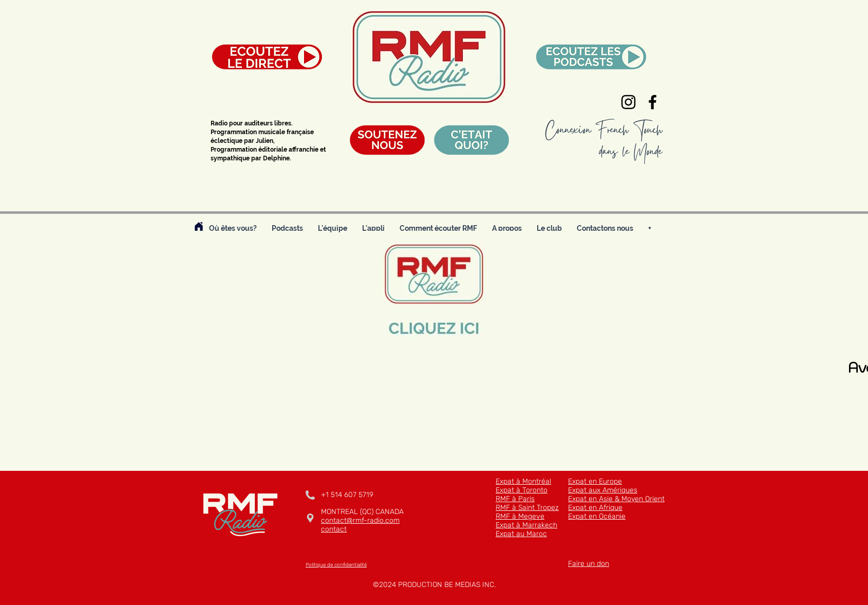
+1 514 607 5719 (347, 495)
